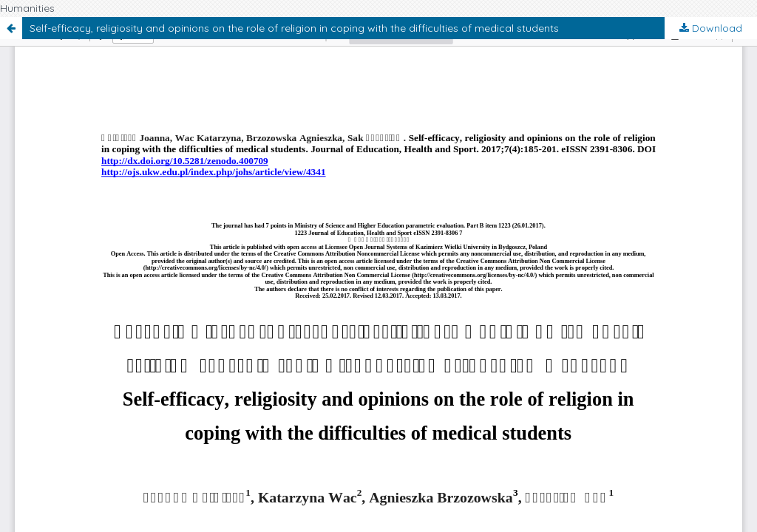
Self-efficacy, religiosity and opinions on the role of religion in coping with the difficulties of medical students (294, 28)
